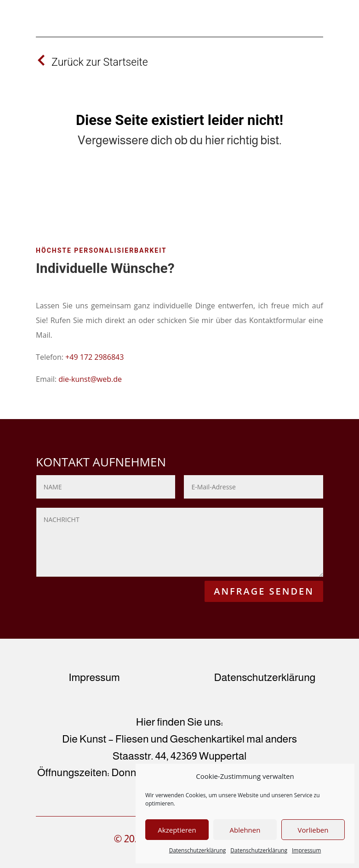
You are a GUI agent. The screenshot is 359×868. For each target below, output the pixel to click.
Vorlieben (313, 830)
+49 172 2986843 (94, 357)
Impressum (306, 850)
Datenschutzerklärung (198, 850)
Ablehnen (245, 830)
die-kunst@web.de (90, 379)
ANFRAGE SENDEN (264, 591)
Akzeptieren (177, 830)
